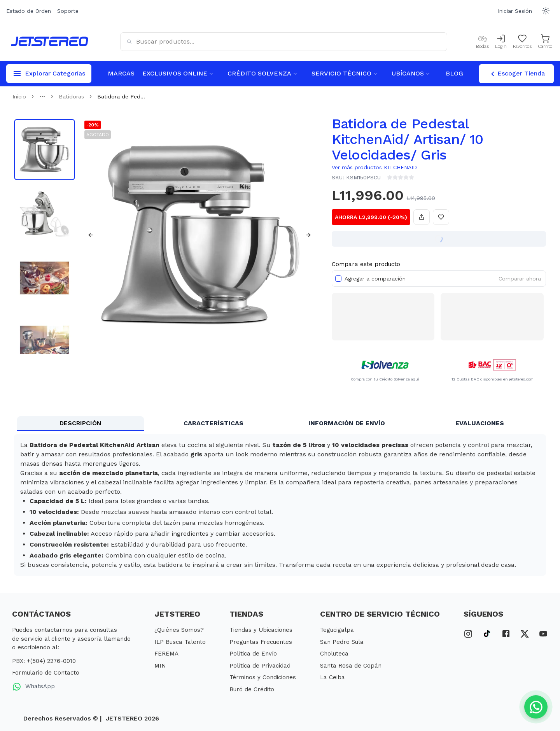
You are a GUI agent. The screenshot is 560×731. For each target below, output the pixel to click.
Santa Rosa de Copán (351, 666)
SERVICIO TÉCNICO (345, 73)
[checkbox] (338, 279)
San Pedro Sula (342, 642)
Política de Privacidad (260, 666)
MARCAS (121, 73)
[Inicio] (50, 41)
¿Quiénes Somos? (179, 630)
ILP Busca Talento (180, 642)
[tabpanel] (280, 505)
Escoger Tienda (516, 74)
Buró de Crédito (252, 689)
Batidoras (71, 96)
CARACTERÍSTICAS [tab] (213, 423)
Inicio (19, 96)
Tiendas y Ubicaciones (261, 630)
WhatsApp (33, 687)
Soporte (68, 11)
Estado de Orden (29, 11)
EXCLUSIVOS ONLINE (178, 73)
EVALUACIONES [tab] (480, 423)
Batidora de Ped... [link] (121, 96)
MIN (160, 666)
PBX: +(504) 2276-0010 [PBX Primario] (44, 661)
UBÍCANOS (411, 73)
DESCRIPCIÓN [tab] (80, 423)
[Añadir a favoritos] (441, 217)
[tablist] (280, 424)
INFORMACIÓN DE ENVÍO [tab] (347, 423)
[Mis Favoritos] (522, 42)
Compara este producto (366, 264)
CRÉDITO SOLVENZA (262, 73)
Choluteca (334, 654)
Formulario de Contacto (46, 673)
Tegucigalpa (337, 630)
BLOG (454, 73)
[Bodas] (482, 42)
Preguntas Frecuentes (261, 642)
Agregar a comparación (375, 279)
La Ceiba (332, 677)
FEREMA (166, 654)
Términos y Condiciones (263, 677)
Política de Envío (253, 654)
